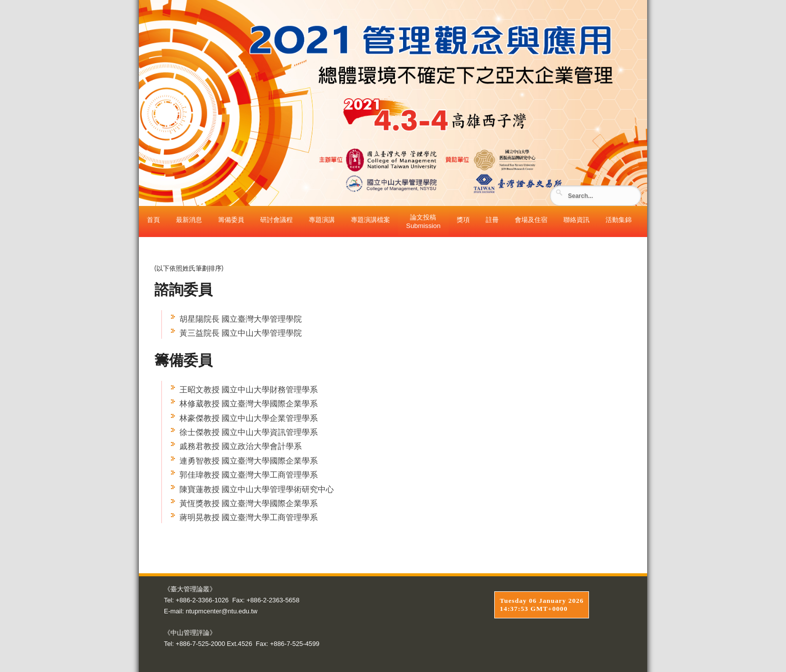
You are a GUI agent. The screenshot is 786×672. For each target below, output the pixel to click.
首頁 (153, 220)
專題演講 (322, 220)
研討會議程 (276, 220)
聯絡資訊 (576, 220)
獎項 (463, 220)
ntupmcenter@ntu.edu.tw (221, 611)
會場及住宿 (531, 220)
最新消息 (189, 220)
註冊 (492, 220)
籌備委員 (231, 220)
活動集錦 (619, 220)
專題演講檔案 (370, 220)
